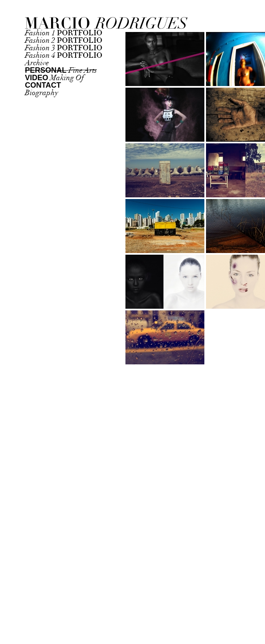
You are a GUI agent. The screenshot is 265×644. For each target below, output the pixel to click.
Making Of (54, 78)
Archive (37, 63)
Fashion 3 (64, 48)
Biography (42, 93)
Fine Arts (61, 70)
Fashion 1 (64, 33)
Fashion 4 (64, 55)
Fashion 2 (64, 41)
